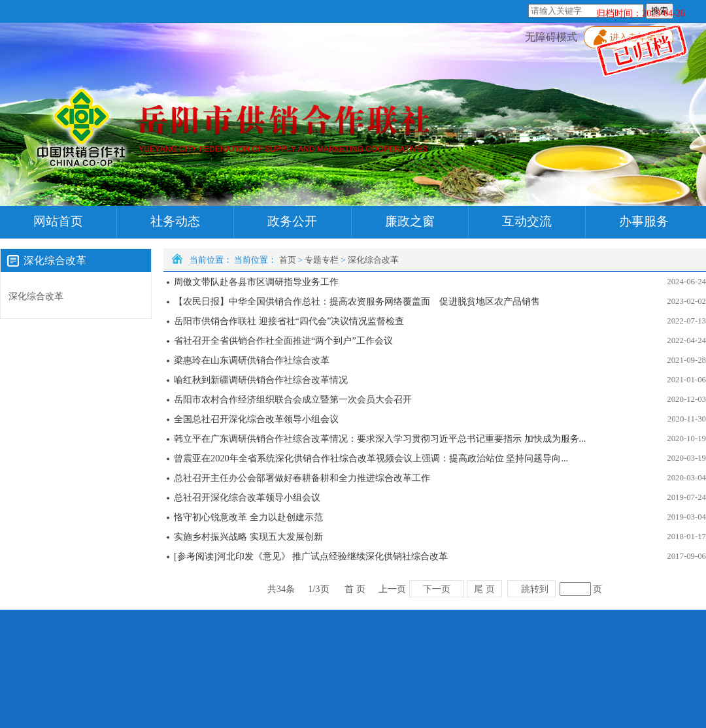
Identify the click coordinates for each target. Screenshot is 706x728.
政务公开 (292, 221)
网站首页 (58, 221)
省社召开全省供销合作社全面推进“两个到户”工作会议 (283, 340)
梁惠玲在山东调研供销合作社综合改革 (252, 360)
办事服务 (644, 221)
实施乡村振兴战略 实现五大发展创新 (248, 537)
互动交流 (527, 221)
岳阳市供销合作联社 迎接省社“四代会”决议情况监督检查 (289, 321)
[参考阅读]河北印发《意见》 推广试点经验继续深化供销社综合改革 (311, 556)
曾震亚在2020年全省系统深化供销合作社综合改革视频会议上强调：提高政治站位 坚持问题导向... (371, 458)
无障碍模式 (551, 37)
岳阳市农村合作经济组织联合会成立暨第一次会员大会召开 (293, 399)
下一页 (437, 589)
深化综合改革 (373, 260)
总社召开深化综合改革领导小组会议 (247, 497)
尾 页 (484, 589)
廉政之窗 (410, 221)
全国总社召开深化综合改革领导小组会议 (256, 419)
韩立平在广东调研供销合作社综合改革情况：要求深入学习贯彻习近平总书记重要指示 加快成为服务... (380, 438)
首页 (288, 260)
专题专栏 (322, 260)
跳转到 (535, 589)
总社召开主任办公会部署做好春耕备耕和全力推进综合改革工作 (302, 478)
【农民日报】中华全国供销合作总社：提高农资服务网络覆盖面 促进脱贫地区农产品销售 (357, 301)
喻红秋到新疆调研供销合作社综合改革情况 (261, 380)
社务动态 (175, 221)
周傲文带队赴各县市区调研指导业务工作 (256, 282)
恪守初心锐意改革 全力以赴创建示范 (248, 517)
